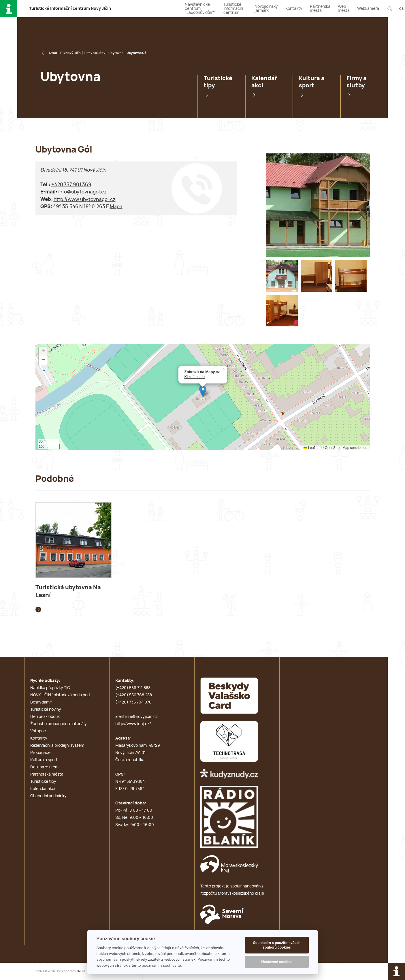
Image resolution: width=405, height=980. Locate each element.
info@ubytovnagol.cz (82, 192)
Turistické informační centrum (233, 9)
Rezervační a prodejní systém (57, 746)
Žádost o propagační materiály (59, 724)
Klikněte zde (195, 377)
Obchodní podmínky (48, 796)
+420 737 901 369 (71, 185)
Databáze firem (44, 767)
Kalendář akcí (264, 82)
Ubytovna (116, 53)
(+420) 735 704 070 (133, 702)
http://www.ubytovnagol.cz (85, 199)
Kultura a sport (312, 82)
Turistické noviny (46, 710)
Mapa (116, 207)
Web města (344, 9)
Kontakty (294, 9)
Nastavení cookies (277, 962)
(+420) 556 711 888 (133, 688)
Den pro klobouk (45, 717)
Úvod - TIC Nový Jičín (65, 53)
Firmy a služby (95, 53)
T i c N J (70, 9)
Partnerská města (320, 9)
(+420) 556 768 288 (134, 695)
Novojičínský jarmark (266, 9)
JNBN (81, 971)
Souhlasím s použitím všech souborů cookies (277, 945)
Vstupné (38, 731)
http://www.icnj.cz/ (133, 724)
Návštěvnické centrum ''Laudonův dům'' (200, 9)
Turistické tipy (218, 82)
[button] (203, 391)
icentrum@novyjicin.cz (136, 717)
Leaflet (311, 448)
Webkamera (368, 9)
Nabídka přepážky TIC (50, 688)
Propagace (40, 753)
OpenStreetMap (337, 448)
